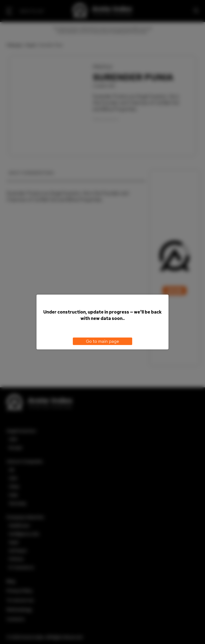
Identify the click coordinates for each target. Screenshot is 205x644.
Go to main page (102, 341)
